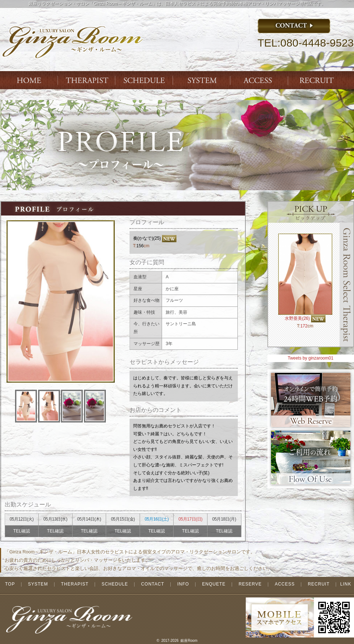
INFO (183, 584)
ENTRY (318, 80)
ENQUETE (214, 584)
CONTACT (153, 584)
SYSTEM (202, 80)
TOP (10, 584)
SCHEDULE (115, 584)
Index (29, 80)
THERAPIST (87, 80)
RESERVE (250, 584)
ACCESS (260, 80)
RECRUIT (319, 584)
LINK (346, 584)
